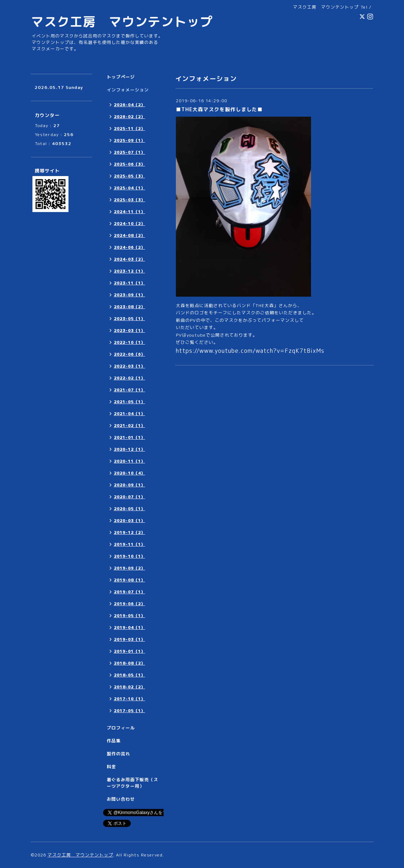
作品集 (114, 741)
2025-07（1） (130, 152)
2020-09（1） (130, 485)
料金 (111, 767)
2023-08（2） (130, 307)
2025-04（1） (130, 188)
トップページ (121, 77)
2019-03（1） (130, 639)
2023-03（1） (130, 330)
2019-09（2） (130, 568)
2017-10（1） (130, 699)
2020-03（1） (130, 521)
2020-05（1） (130, 509)
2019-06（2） (130, 604)
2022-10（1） (130, 342)
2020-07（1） (130, 497)
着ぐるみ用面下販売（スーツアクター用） (132, 783)
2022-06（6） (130, 354)
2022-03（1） (130, 366)
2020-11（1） (130, 461)
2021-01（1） (130, 437)
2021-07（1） (130, 390)
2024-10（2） (130, 224)
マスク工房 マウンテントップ (122, 21)
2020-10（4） (130, 473)
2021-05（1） (130, 402)
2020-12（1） (130, 449)
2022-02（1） (130, 378)
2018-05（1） (130, 675)
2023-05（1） (130, 319)
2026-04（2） (130, 105)
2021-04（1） (130, 414)
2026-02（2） (130, 117)
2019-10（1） (130, 556)
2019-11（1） (130, 544)
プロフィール (121, 728)
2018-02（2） (130, 687)
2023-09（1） (130, 295)
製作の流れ (118, 754)
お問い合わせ (121, 799)
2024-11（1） (130, 212)
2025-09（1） (130, 140)
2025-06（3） (130, 164)
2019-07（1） (130, 592)
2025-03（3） (130, 200)
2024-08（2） (130, 235)
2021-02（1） (130, 426)
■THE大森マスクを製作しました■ (219, 109)
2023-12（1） (130, 271)
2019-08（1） (130, 580)
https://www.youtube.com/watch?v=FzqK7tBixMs (250, 351)
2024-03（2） (130, 259)
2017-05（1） (130, 711)
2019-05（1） (130, 616)
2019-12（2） (130, 532)
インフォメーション (128, 90)
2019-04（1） (130, 628)
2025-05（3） (130, 176)
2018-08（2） (130, 663)
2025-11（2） (130, 129)
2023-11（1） (130, 283)
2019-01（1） (130, 651)
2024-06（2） (130, 247)
